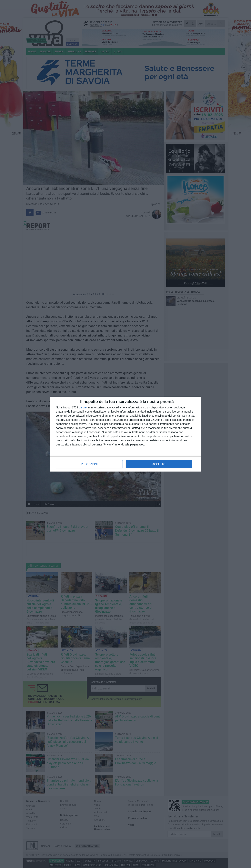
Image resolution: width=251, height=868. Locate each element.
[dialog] (125, 434)
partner (83, 407)
